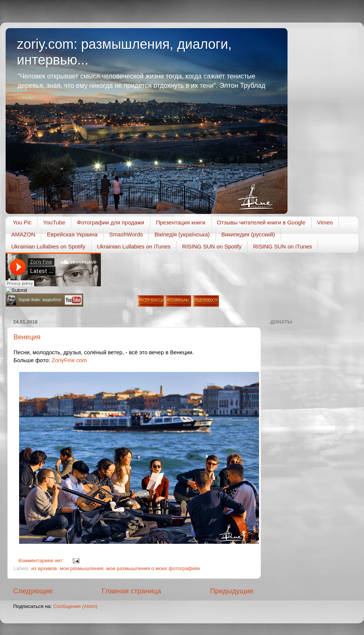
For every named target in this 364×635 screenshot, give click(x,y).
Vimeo (325, 222)
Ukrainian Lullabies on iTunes (134, 246)
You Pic (22, 222)
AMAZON (23, 234)
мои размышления (82, 568)
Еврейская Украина (72, 234)
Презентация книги (181, 222)
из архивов (44, 568)
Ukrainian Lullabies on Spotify (48, 246)
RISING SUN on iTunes (282, 246)
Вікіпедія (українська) (182, 234)
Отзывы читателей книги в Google (261, 222)
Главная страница (131, 591)
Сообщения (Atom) (75, 606)
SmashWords (126, 234)
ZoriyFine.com (69, 360)
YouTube (54, 222)
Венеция (27, 337)
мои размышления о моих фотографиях (153, 568)
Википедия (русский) (248, 234)
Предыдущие (232, 591)
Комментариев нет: (42, 561)
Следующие (33, 591)
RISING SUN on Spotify (212, 246)
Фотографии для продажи (111, 222)
